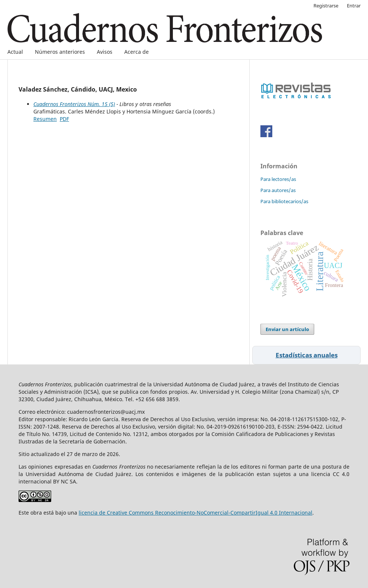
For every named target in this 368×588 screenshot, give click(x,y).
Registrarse (326, 6)
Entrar (354, 6)
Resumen (45, 119)
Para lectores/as (278, 179)
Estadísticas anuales (307, 355)
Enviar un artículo (287, 329)
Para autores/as (278, 190)
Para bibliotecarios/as (284, 201)
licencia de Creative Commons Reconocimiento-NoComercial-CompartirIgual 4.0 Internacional (195, 513)
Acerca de (137, 52)
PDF (64, 119)
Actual (15, 52)
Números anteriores (60, 52)
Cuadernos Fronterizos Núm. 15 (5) (74, 104)
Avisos (105, 52)
